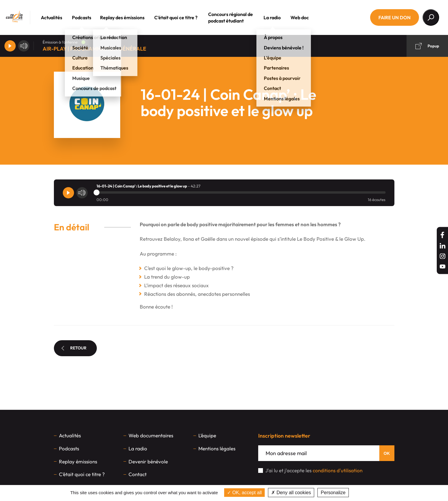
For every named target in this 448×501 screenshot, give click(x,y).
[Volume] (24, 46)
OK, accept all (244, 493)
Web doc (308, 17)
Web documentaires (151, 435)
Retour (74, 348)
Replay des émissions (131, 17)
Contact (138, 474)
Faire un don (395, 17)
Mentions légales (217, 448)
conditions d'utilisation (338, 470)
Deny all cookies (291, 493)
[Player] (10, 46)
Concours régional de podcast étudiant (239, 17)
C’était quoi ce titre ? (184, 17)
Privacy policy (365, 493)
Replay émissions (78, 461)
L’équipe (207, 435)
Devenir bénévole (148, 461)
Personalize (333, 493)
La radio (280, 17)
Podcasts (90, 17)
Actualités (60, 17)
